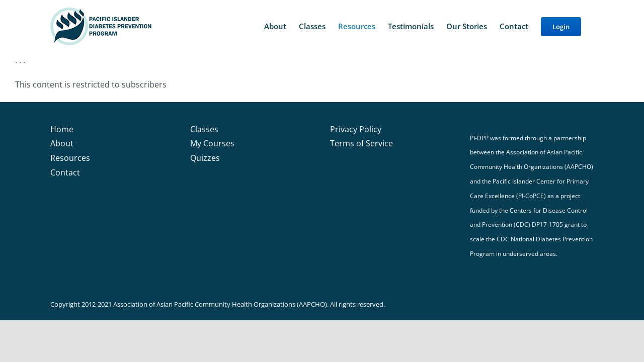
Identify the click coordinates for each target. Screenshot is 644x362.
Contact (65, 172)
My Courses (212, 143)
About (62, 143)
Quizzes (205, 158)
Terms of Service (361, 143)
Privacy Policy (356, 129)
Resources (70, 158)
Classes (204, 129)
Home (62, 129)
